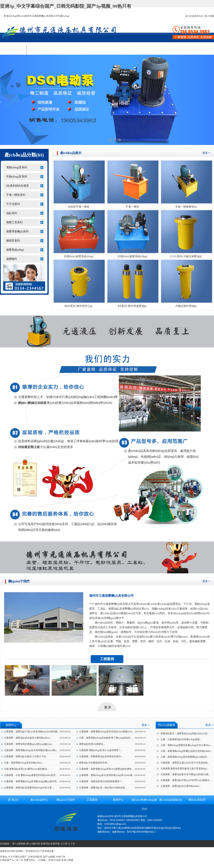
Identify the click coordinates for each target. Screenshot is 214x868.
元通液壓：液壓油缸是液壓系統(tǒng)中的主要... (29, 788)
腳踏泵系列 (13, 241)
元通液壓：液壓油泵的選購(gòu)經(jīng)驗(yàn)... (29, 744)
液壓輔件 (12, 259)
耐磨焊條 (55, 844)
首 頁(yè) (13, 50)
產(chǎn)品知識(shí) (172, 50)
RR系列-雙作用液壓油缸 (132, 306)
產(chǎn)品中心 (40, 50)
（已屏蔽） (42, 860)
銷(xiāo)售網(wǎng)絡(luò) (146, 51)
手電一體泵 (132, 207)
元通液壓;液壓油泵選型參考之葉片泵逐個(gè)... (185, 769)
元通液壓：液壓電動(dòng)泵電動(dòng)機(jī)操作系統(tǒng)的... (36, 781)
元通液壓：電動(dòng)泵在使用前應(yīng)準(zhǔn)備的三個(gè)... (112, 775)
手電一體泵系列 (16, 195)
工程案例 (93, 50)
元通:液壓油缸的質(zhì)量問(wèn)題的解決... (26, 769)
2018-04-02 (65, 750)
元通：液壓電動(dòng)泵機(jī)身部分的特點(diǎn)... (186, 751)
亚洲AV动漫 (55, 860)
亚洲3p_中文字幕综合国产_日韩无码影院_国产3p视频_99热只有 (66, 6)
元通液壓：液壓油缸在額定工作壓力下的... (26, 756)
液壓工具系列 (14, 222)
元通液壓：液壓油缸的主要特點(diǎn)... (181, 786)
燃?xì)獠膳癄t (19, 844)
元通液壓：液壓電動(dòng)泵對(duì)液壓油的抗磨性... (106, 769)
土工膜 (64, 844)
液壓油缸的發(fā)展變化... (92, 744)
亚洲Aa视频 (67, 860)
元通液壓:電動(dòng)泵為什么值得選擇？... (101, 750)
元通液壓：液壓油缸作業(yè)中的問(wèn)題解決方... (187, 780)
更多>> (207, 153)
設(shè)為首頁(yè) (194, 16)
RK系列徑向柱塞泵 (18, 186)
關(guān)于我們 (66, 50)
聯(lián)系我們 (199, 50)
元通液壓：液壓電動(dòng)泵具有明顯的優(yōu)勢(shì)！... (32, 750)
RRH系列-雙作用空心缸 (78, 306)
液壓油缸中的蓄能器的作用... (94, 763)
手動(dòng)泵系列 (17, 177)
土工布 (72, 844)
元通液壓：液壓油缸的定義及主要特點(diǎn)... (28, 738)
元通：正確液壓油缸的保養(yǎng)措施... (181, 739)
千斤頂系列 (13, 204)
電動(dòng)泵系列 (17, 167)
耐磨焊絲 (45, 844)
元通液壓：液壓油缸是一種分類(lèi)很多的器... (103, 788)
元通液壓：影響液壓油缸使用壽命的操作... (101, 756)
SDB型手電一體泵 (78, 207)
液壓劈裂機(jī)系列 (17, 231)
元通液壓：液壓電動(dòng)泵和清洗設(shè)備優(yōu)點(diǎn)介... (112, 732)
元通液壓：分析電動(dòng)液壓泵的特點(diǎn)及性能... (32, 775)
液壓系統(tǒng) (15, 250)
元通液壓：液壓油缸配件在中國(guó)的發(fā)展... (185, 774)
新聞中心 (119, 50)
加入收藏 (209, 16)
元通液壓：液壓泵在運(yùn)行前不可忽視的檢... (185, 763)
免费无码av (30, 860)
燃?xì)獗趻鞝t (33, 844)
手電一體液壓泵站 (186, 207)
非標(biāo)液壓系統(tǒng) (79, 256)
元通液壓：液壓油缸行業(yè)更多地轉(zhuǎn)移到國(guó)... (34, 732)
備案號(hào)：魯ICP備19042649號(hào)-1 (134, 832)
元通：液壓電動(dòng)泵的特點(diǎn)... (24, 763)
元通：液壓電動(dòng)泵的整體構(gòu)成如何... (185, 757)
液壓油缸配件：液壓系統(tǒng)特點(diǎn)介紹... (185, 734)
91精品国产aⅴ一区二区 (12, 860)
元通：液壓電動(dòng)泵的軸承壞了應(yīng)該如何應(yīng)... (110, 738)
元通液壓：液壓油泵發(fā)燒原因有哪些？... (101, 781)
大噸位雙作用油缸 (186, 306)
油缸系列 (12, 213)
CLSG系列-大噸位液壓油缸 (186, 256)
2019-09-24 (65, 732)
